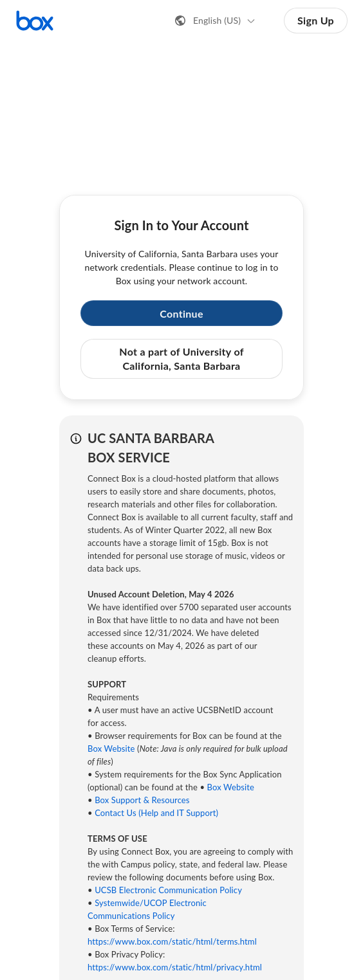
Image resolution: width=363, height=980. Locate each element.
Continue (181, 313)
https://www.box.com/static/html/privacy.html (175, 967)
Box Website (111, 749)
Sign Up (316, 20)
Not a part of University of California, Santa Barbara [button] (181, 358)
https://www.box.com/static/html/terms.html (172, 941)
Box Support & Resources (142, 800)
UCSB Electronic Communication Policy (168, 890)
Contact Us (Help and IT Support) (156, 813)
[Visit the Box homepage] (35, 21)
